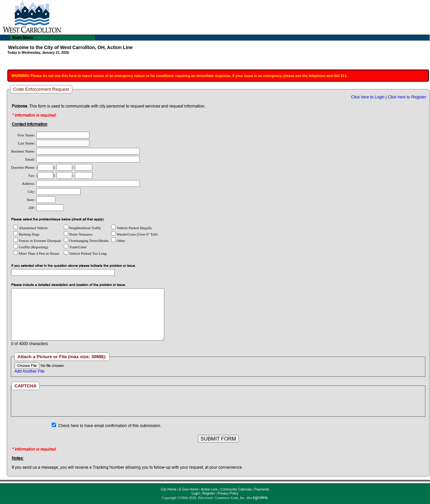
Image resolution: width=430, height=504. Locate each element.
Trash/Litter (75, 247)
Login (196, 493)
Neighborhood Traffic (83, 228)
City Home (168, 489)
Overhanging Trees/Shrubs (86, 241)
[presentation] (218, 403)
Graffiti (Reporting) (31, 247)
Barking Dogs (26, 234)
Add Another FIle (29, 371)
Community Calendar (236, 489)
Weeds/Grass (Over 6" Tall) (134, 234)
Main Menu (23, 38)
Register (208, 493)
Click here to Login (368, 97)
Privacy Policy (228, 493)
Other (118, 241)
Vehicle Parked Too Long (85, 253)
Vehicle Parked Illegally (132, 228)
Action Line (209, 489)
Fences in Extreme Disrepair (37, 241)
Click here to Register (407, 97)
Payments (262, 489)
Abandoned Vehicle (31, 228)
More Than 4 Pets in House (36, 253)
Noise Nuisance (78, 234)
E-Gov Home (189, 489)
